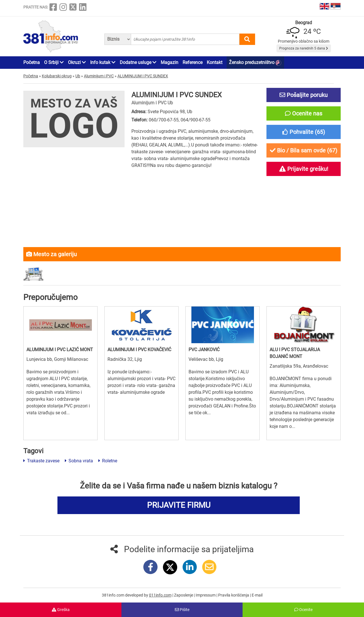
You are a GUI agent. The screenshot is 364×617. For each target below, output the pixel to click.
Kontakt (215, 62)
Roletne (108, 461)
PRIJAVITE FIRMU (179, 505)
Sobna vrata (79, 461)
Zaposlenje (184, 595)
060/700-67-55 (164, 120)
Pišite (182, 610)
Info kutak (103, 62)
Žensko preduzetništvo (255, 63)
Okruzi (77, 62)
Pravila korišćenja (234, 595)
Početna (32, 62)
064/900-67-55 (196, 120)
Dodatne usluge (138, 62)
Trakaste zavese (41, 461)
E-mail (257, 595)
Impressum (206, 595)
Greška (61, 610)
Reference (193, 62)
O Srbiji (54, 62)
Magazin (169, 62)
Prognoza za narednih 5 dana (304, 48)
